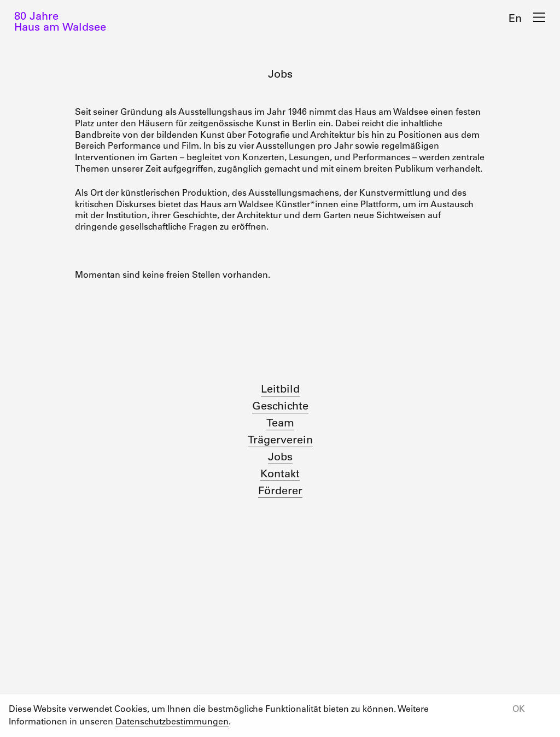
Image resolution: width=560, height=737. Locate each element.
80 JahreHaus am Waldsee (60, 21)
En (515, 18)
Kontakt (280, 473)
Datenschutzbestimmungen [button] (172, 721)
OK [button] (519, 709)
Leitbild (280, 389)
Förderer (280, 490)
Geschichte (280, 406)
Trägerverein (280, 440)
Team (280, 423)
